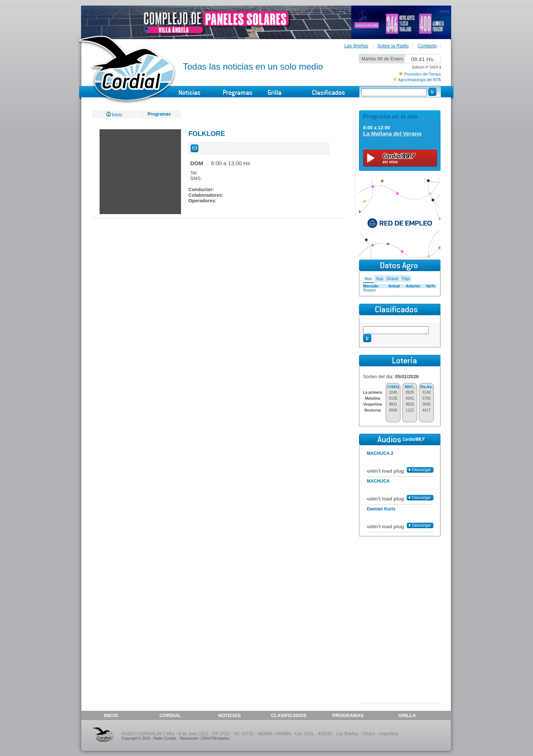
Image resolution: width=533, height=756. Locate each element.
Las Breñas (356, 46)
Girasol (392, 279)
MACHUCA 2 (380, 453)
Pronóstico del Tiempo (423, 74)
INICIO (111, 715)
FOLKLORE (207, 134)
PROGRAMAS (348, 715)
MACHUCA (378, 481)
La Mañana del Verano (392, 134)
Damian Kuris (381, 509)
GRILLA (407, 715)
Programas (159, 114)
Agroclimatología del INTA (420, 80)
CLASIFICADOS (289, 715)
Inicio (114, 115)
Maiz (368, 279)
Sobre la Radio (393, 46)
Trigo (406, 279)
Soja (379, 279)
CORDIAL (170, 715)
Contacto (427, 46)
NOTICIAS (229, 715)
